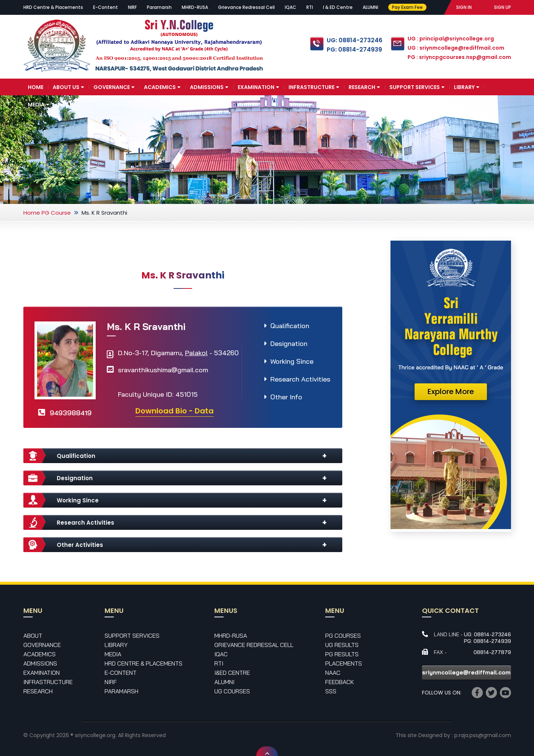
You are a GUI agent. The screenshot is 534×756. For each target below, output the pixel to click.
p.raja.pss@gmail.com (483, 735)
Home (36, 87)
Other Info (286, 397)
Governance (114, 87)
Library (467, 87)
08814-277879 (492, 652)
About (33, 635)
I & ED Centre (338, 7)
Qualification (290, 326)
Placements (344, 663)
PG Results (342, 654)
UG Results (342, 645)
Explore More (451, 392)
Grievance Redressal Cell (246, 7)
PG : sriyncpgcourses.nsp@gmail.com (459, 57)
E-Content (106, 7)
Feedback (340, 682)
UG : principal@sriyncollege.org (451, 39)
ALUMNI (370, 7)
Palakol (196, 353)
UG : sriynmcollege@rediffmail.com (456, 48)
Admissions (209, 87)
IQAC (291, 7)
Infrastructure (314, 87)
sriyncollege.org (95, 735)
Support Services (417, 87)
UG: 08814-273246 (355, 40)
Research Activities (300, 379)
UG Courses (232, 691)
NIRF (132, 7)
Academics (162, 87)
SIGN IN (464, 7)
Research (364, 87)
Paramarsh (159, 7)
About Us (68, 87)
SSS (331, 691)
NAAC (333, 673)
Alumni (224, 682)
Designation (289, 344)
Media (39, 105)
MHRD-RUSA (195, 7)
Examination (258, 87)
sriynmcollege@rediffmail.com (466, 672)
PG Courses (343, 635)
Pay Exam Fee (407, 7)
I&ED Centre (232, 673)
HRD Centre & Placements (53, 7)
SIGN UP (502, 7)
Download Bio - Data (174, 411)
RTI (310, 7)
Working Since (292, 361)
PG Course (56, 213)
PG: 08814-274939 (354, 49)
